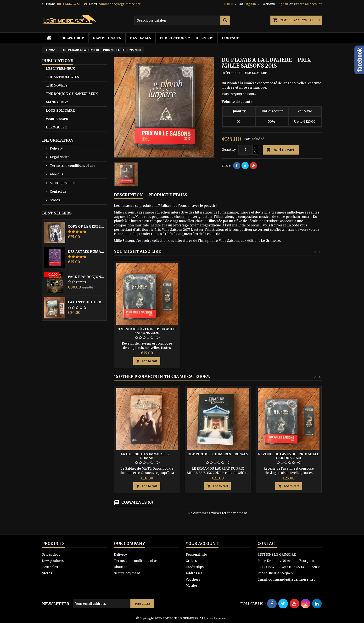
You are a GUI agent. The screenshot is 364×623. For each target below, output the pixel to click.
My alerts (193, 586)
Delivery (204, 38)
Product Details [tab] (168, 195)
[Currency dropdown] (231, 4)
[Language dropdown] (250, 4)
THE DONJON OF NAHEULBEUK (72, 94)
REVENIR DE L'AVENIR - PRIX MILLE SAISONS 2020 (147, 331)
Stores (54, 200)
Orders (191, 561)
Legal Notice (59, 157)
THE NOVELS (57, 85)
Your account (202, 543)
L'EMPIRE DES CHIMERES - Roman (218, 454)
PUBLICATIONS (173, 38)
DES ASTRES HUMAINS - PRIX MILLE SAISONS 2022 (86, 252)
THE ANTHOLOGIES (62, 77)
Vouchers (193, 580)
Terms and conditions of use (72, 166)
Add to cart (280, 150)
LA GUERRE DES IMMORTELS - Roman (147, 456)
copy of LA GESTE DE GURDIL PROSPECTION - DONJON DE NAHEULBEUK (86, 226)
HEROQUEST (56, 127)
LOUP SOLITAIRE (60, 111)
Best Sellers (57, 213)
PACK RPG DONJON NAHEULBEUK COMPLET (86, 277)
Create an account (308, 4)
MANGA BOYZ (57, 102)
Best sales (140, 38)
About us (56, 174)
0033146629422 (68, 4)
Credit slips (195, 567)
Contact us (58, 192)
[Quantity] (246, 150)
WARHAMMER (57, 119)
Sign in (283, 4)
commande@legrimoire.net (119, 4)
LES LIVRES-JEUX (60, 69)
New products (107, 38)
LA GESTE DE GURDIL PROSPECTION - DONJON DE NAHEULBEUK (86, 302)
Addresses (194, 573)
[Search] (182, 20)
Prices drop (72, 38)
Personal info (196, 555)
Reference (230, 73)
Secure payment (62, 183)
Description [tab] (128, 195)
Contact (230, 38)
